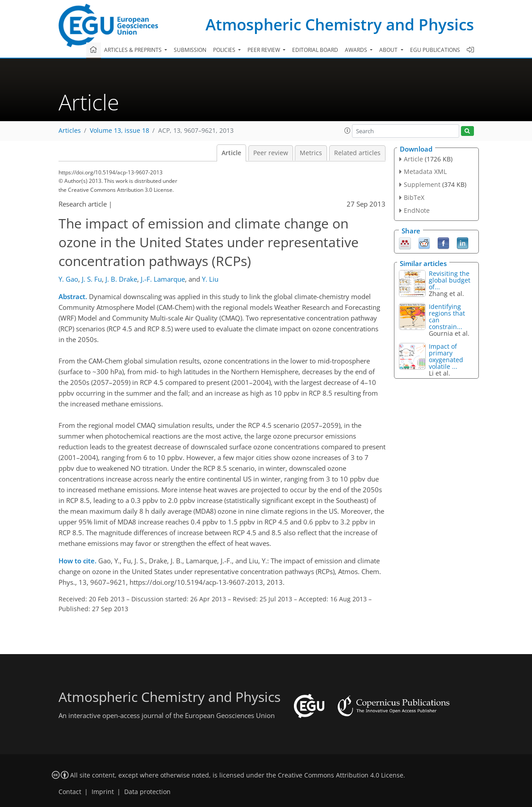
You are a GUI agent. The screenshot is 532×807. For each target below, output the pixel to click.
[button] (348, 131)
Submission (190, 50)
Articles (70, 131)
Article (231, 153)
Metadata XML (425, 171)
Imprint (103, 792)
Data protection (147, 792)
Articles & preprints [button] (134, 50)
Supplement (422, 184)
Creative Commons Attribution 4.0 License (341, 775)
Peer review (271, 153)
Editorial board (315, 50)
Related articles (357, 153)
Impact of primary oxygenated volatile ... (446, 356)
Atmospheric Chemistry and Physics (340, 24)
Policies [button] (225, 50)
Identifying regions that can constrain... (447, 317)
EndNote (417, 210)
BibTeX (414, 197)
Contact (70, 792)
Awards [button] (357, 50)
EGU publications (435, 50)
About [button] (389, 50)
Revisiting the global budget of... (450, 280)
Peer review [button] (264, 50)
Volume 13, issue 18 (119, 131)
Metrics (311, 153)
